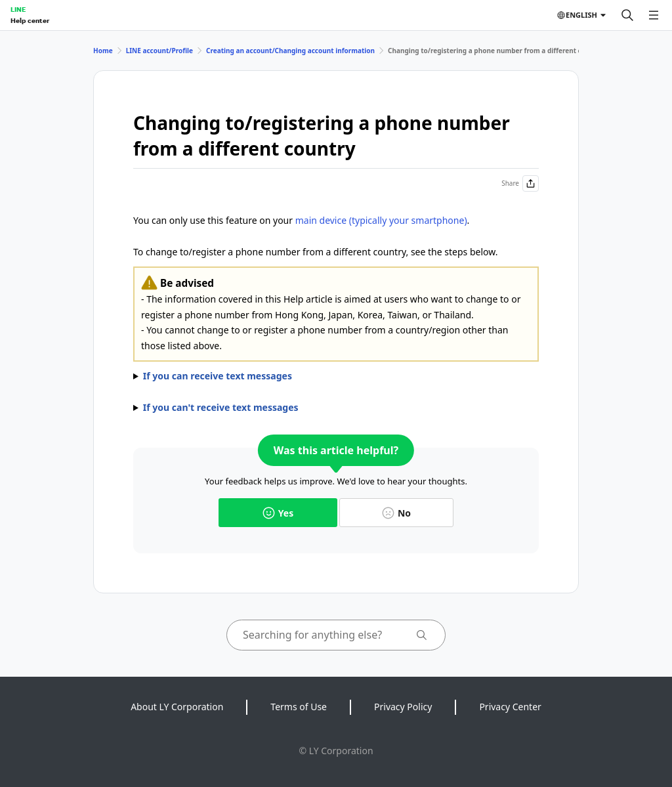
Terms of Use (299, 707)
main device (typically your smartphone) (381, 220)
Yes (278, 513)
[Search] (627, 15)
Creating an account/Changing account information (290, 51)
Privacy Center (510, 707)
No (396, 513)
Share (520, 183)
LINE (18, 9)
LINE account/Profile (159, 51)
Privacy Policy (403, 707)
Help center (30, 20)
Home (103, 51)
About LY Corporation (177, 707)
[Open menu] (654, 15)
